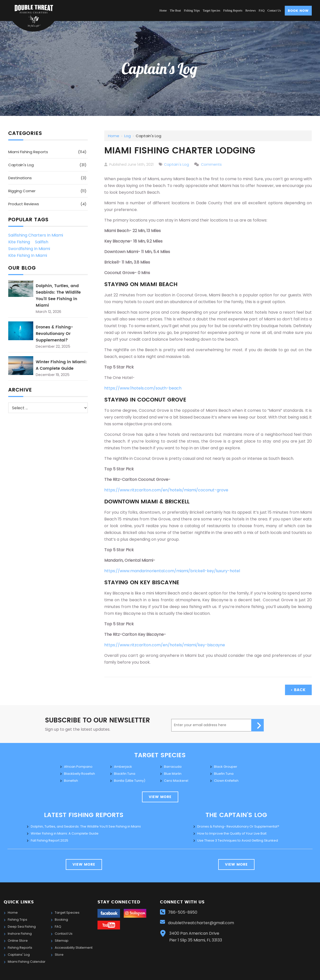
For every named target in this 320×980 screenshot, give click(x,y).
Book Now (298, 11)
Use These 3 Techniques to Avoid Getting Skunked (238, 840)
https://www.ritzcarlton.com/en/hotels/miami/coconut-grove (166, 490)
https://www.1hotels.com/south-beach (143, 388)
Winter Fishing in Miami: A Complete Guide (61, 365)
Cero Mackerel (176, 781)
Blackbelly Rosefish (79, 774)
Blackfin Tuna (125, 774)
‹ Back (298, 690)
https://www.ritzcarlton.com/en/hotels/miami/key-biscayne (165, 645)
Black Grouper (226, 767)
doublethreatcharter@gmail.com (201, 923)
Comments (211, 164)
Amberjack (123, 767)
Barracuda (173, 767)
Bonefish (71, 781)
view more (160, 797)
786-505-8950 (183, 912)
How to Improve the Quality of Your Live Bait (232, 833)
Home (114, 136)
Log (127, 136)
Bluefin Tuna (224, 774)
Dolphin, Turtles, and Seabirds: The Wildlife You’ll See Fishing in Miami (58, 296)
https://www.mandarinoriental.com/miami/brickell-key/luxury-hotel (172, 571)
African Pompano (78, 767)
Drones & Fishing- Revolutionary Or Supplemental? (54, 334)
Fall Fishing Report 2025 (49, 840)
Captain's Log (176, 164)
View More (84, 865)
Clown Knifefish (226, 781)
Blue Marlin (173, 774)
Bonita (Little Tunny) (130, 781)
